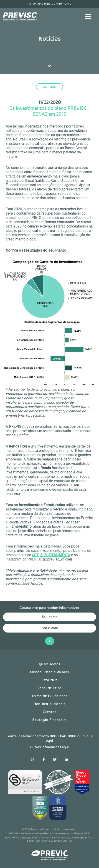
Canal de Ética (50, 688)
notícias (49, 87)
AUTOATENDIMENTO (55, 555)
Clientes (49, 712)
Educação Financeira (49, 720)
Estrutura (49, 680)
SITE (35, 555)
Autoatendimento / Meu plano (49, 4)
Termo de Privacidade (49, 696)
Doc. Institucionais (49, 704)
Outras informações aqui (49, 747)
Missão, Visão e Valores (49, 672)
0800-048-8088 (63, 736)
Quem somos (50, 664)
